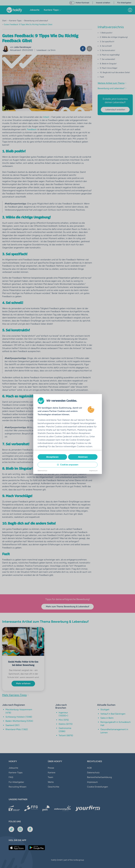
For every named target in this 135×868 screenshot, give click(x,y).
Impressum (93, 471)
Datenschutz (42, 471)
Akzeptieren (52, 457)
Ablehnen (83, 457)
